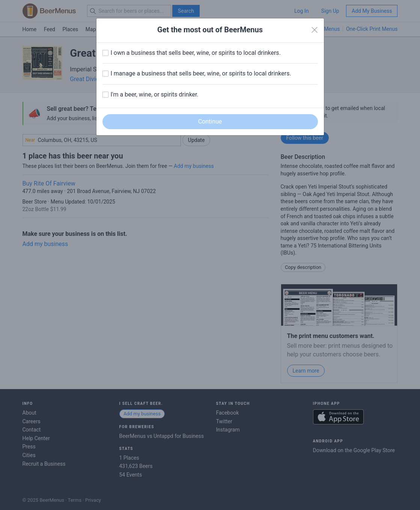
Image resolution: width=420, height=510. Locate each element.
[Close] (315, 30)
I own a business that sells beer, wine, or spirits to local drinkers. (196, 53)
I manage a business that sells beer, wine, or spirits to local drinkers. (201, 73)
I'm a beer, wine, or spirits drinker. (155, 94)
